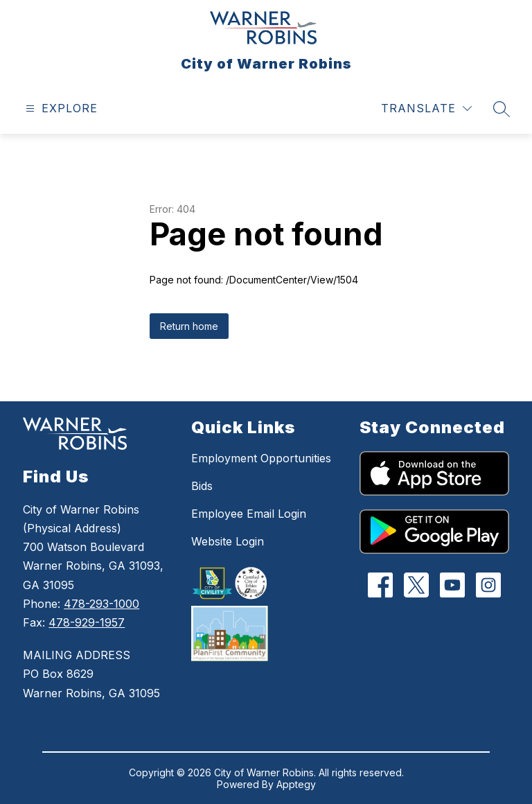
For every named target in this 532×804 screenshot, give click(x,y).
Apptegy (296, 784)
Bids (202, 486)
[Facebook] (380, 585)
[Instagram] (488, 585)
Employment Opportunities (261, 458)
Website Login (228, 541)
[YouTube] (452, 585)
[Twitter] (416, 585)
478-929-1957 (87, 622)
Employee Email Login (249, 514)
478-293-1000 (101, 604)
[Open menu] (60, 108)
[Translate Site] (426, 108)
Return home (189, 326)
